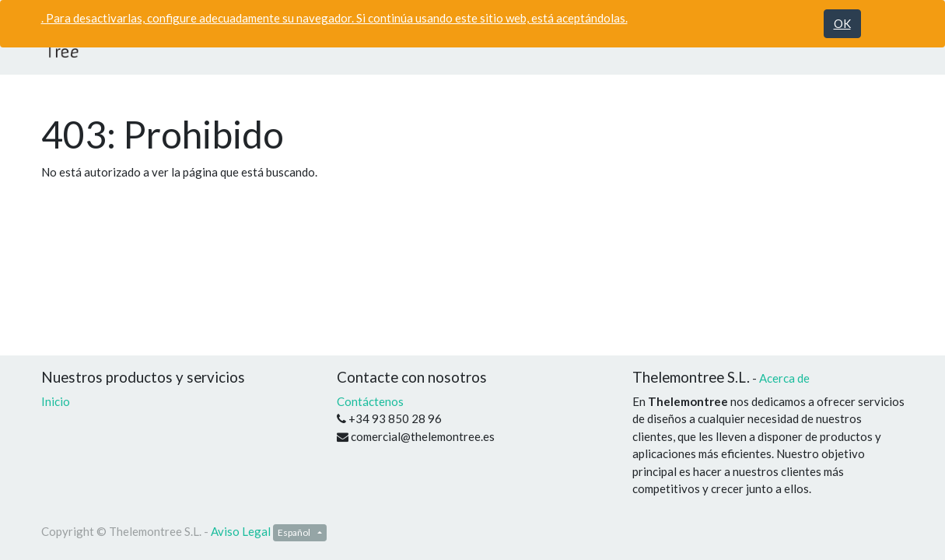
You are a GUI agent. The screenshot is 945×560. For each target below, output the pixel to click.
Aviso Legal (241, 531)
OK (842, 23)
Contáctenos (370, 401)
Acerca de (784, 378)
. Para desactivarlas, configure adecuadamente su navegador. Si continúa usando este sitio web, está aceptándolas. (334, 18)
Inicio (56, 401)
